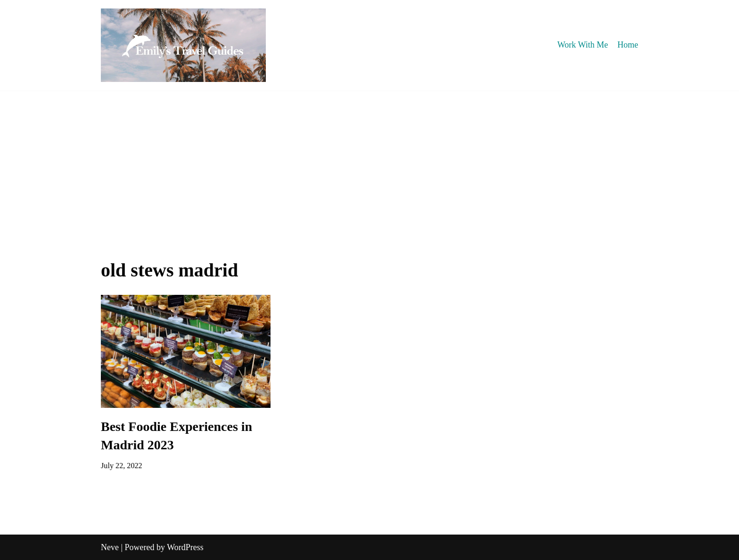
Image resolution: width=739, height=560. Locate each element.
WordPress (185, 547)
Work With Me (583, 45)
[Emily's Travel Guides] (183, 45)
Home (628, 45)
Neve (110, 547)
